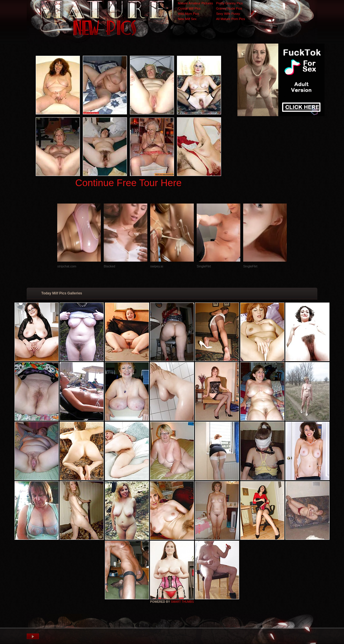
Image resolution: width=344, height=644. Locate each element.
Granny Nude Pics (229, 8)
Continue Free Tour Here (128, 183)
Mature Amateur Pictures (195, 3)
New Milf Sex (187, 19)
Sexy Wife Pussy (228, 14)
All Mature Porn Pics (231, 19)
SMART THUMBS (182, 602)
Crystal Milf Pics (189, 8)
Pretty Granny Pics (230, 3)
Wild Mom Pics (188, 14)
